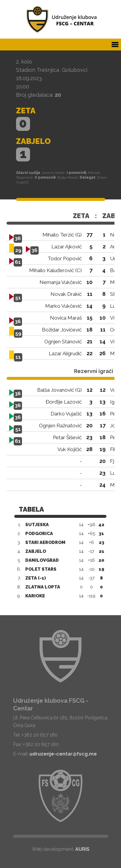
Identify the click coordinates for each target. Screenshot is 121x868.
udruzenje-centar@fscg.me (63, 754)
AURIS (82, 849)
